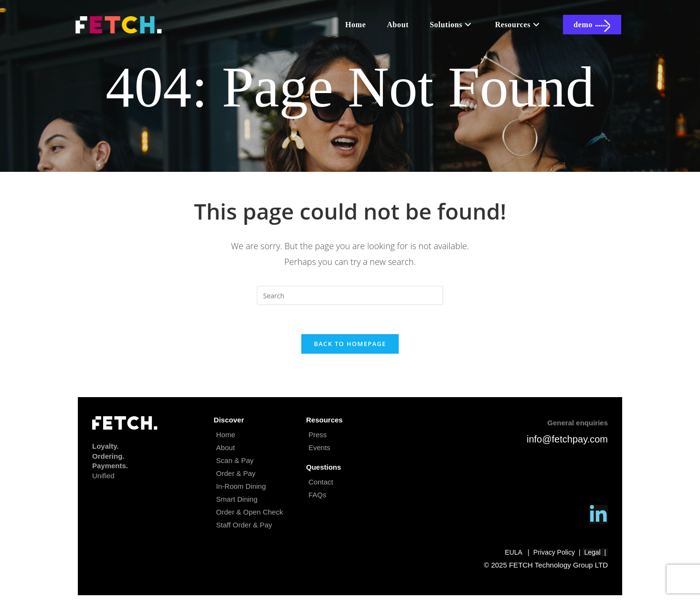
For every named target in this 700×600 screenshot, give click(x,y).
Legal (595, 552)
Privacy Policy (554, 552)
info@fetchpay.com (567, 439)
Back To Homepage (350, 344)
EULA (513, 552)
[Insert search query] (350, 295)
